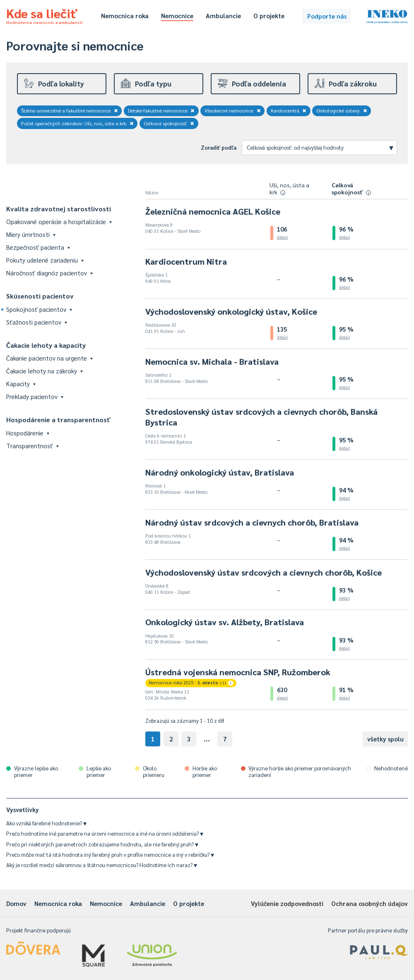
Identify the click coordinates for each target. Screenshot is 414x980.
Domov (16, 903)
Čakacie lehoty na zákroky (45, 371)
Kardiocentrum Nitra (186, 261)
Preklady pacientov (35, 396)
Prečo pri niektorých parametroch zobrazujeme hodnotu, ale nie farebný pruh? (102, 844)
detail (282, 237)
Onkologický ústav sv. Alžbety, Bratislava (225, 622)
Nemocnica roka (125, 16)
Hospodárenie (28, 433)
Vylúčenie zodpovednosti (287, 903)
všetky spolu (385, 739)
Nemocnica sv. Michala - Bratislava (212, 361)
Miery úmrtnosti (31, 234)
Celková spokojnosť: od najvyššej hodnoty (320, 147)
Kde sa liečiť (44, 15)
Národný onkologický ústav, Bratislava (220, 472)
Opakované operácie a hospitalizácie (59, 221)
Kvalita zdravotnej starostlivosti (59, 209)
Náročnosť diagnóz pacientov (49, 273)
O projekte (269, 16)
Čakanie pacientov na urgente (49, 358)
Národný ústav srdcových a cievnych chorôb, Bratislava (252, 522)
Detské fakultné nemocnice (161, 110)
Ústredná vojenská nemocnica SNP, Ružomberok (238, 672)
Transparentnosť (32, 446)
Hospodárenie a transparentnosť (58, 419)
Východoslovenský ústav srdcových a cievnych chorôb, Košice (264, 572)
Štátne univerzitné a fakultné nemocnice (70, 110)
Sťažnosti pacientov (37, 322)
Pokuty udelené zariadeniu (45, 260)
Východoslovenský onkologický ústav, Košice (231, 311)
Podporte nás (327, 16)
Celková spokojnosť (169, 123)
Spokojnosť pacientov (39, 309)
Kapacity (21, 384)
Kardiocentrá (289, 110)
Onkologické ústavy (342, 110)
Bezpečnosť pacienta (38, 247)
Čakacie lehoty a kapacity (46, 345)
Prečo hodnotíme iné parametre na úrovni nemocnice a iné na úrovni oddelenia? (105, 833)
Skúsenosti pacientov (40, 296)
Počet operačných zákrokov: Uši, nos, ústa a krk (77, 123)
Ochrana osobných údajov (369, 903)
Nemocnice (177, 16)
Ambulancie (223, 16)
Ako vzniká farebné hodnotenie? (46, 823)
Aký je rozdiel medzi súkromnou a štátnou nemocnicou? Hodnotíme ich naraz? (102, 865)
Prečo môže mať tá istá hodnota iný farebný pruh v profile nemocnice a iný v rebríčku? (110, 855)
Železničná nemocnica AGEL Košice (213, 211)
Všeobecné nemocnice (233, 110)
